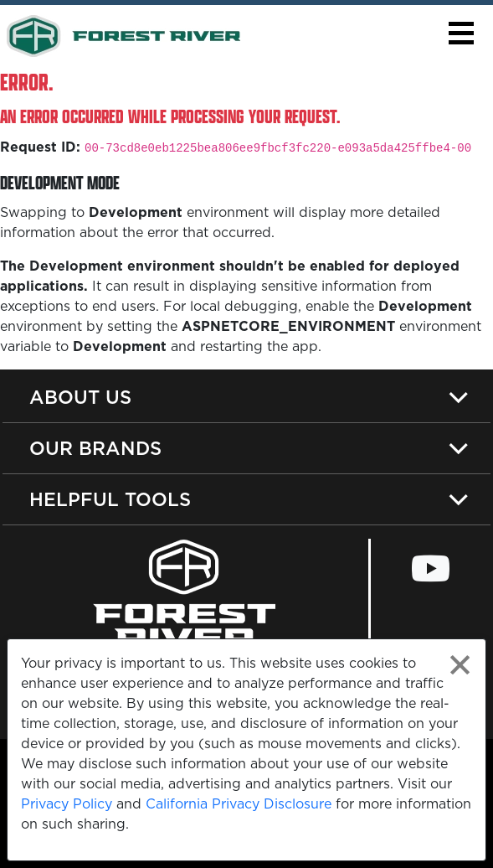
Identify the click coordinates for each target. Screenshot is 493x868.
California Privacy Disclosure (239, 803)
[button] (461, 33)
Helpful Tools (110, 499)
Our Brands (95, 448)
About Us (80, 397)
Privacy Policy (67, 803)
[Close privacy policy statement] (460, 665)
